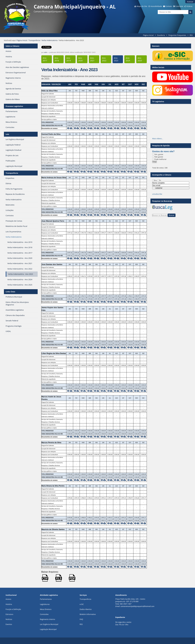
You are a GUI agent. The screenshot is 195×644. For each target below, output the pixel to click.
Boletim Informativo (88, 614)
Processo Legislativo (14, 106)
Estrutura (9, 614)
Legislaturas (45, 604)
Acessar (190, 2)
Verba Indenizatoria (49, 40)
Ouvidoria (161, 35)
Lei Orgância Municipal (49, 624)
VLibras (189, 6)
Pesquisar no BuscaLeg (162, 201)
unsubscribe (157, 194)
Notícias (9, 619)
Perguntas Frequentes (177, 35)
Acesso (8, 599)
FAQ (81, 619)
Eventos (9, 624)
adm (46, 52)
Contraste (179, 6)
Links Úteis (10, 292)
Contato (169, 6)
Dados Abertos (86, 609)
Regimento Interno (48, 619)
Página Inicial (148, 35)
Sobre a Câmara (13, 46)
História (9, 604)
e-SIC (82, 604)
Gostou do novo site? (163, 151)
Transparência (34, 40)
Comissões (44, 614)
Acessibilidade (156, 6)
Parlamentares (46, 599)
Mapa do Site (142, 6)
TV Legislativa (158, 101)
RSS (191, 35)
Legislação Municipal (48, 629)
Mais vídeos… (158, 139)
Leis (7, 134)
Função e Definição (13, 609)
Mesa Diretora (46, 609)
